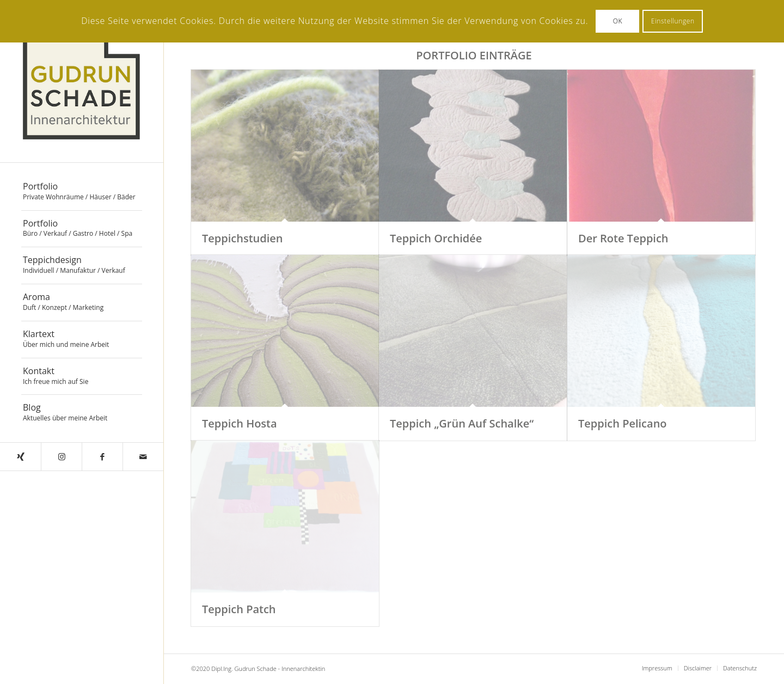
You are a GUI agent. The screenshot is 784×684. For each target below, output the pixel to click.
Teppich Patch (239, 609)
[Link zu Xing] (20, 457)
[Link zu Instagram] (61, 457)
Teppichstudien (243, 238)
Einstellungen (673, 21)
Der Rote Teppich (623, 238)
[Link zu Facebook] (102, 457)
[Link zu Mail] (143, 457)
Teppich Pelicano (623, 423)
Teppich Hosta (240, 423)
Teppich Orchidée (436, 238)
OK (618, 21)
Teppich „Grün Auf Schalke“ (462, 423)
